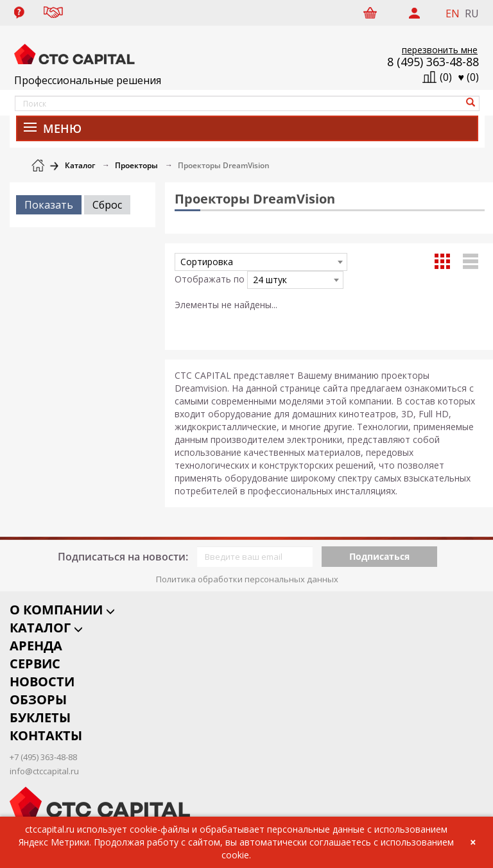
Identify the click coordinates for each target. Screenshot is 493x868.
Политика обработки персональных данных (247, 569)
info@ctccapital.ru (44, 761)
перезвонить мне (440, 50)
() (469, 77)
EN (453, 13)
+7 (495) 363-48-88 (43, 747)
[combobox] (261, 262)
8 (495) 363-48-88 (433, 62)
